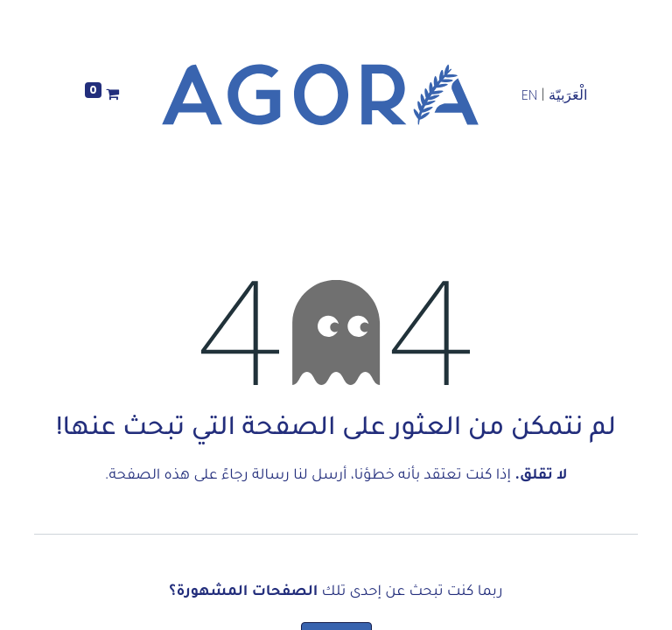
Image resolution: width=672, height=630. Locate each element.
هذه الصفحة (149, 476)
